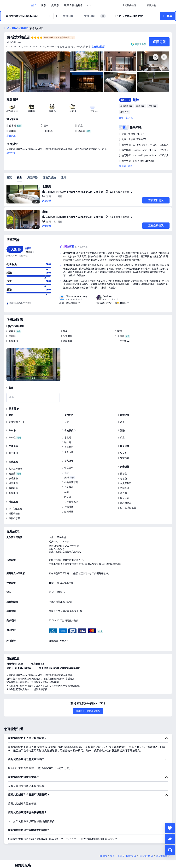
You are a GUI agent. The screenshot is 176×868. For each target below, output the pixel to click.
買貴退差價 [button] (141, 44)
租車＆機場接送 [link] (73, 5)
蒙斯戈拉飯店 (18, 37)
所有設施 (11, 136)
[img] (38, 72)
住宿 (33, 5)
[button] (89, 6)
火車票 (55, 5)
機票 (43, 5)
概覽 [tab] (9, 178)
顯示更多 (11, 153)
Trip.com (103, 856)
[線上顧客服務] (170, 850)
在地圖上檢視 (126, 166)
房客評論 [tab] (32, 178)
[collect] (170, 828)
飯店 (112, 856)
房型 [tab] (19, 178)
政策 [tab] (64, 178)
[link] (129, 5)
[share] (170, 839)
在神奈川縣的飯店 (127, 856)
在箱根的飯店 (146, 856)
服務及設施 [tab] (49, 178)
